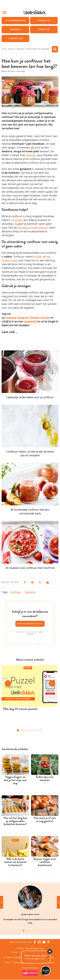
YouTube (45, 318)
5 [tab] (36, 931)
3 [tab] (30, 931)
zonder (38, 257)
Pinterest (34, 318)
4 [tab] (33, 931)
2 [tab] (27, 931)
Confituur (15, 592)
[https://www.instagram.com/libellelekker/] (39, 942)
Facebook (10, 318)
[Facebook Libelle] (35, 942)
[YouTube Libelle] (44, 942)
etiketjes (31, 155)
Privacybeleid (30, 634)
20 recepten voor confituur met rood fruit (30, 568)
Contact (51, 957)
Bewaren (30, 592)
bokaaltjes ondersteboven (33, 228)
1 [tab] (24, 931)
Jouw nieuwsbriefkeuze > (30, 624)
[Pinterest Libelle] (49, 942)
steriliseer (17, 220)
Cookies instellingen (14, 957)
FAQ (8, 963)
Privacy (15, 952)
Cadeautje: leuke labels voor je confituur (30, 397)
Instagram (23, 318)
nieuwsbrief (30, 321)
